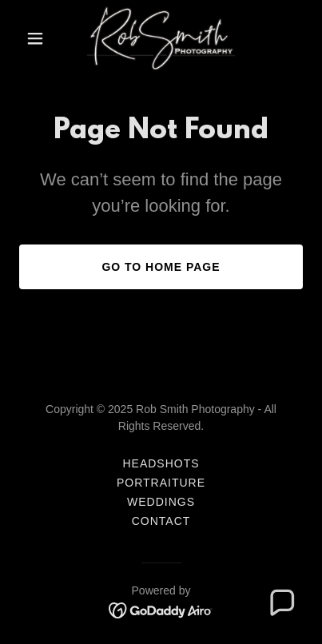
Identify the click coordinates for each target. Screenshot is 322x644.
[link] (161, 38)
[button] (40, 38)
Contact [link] (161, 521)
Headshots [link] (161, 463)
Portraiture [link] (161, 483)
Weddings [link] (161, 502)
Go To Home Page (161, 267)
